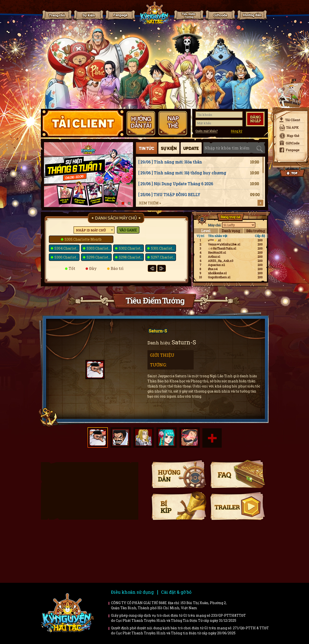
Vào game (128, 230)
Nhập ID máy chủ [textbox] (91, 230)
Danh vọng (231, 231)
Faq (237, 474)
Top (292, 172)
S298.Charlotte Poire (131, 257)
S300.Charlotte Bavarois (67, 257)
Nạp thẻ (290, 136)
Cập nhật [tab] (191, 148)
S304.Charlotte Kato (67, 248)
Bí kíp (179, 506)
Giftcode (220, 15)
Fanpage (120, 15)
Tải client (290, 120)
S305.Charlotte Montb (83, 239)
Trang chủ (56, 15)
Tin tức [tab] (147, 148)
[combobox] (94, 230)
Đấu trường (256, 231)
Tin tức (88, 15)
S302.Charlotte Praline (131, 248)
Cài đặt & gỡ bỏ (176, 592)
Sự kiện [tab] (169, 148)
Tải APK (290, 128)
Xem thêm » (150, 203)
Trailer (237, 506)
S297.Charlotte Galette (163, 257)
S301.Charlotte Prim (163, 248)
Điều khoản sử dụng (132, 592)
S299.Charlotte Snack (99, 257)
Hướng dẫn (251, 15)
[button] (117, 203)
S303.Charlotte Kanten (99, 248)
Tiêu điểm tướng (188, 15)
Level (206, 231)
